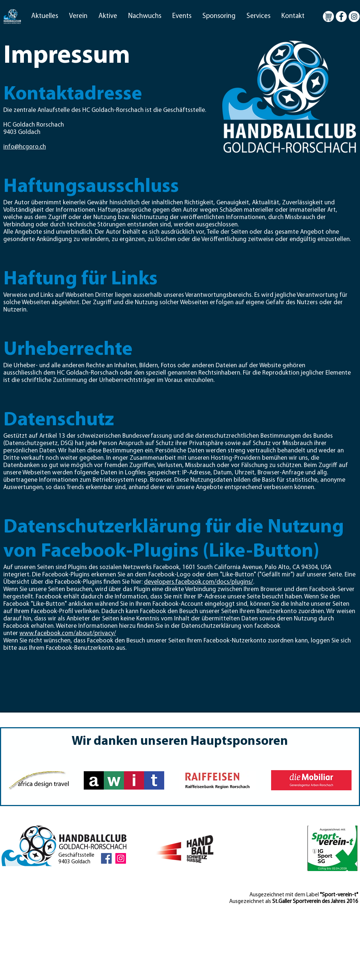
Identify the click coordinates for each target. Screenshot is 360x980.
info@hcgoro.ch (25, 147)
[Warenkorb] (328, 17)
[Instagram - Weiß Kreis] (354, 17)
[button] (45, 17)
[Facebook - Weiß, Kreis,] (341, 17)
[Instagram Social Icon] (121, 858)
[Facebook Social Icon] (106, 858)
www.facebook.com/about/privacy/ (68, 633)
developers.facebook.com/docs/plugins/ (199, 582)
